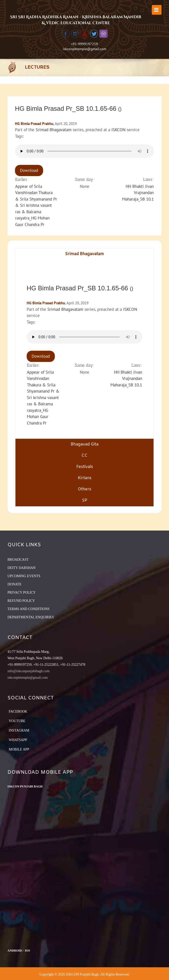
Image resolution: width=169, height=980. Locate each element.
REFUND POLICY (21, 601)
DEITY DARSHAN (22, 568)
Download (29, 170)
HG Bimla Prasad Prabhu (34, 124)
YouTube (17, 721)
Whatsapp (18, 740)
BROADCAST (18, 560)
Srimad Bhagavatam (54, 130)
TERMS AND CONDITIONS (29, 609)
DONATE (14, 584)
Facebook (18, 711)
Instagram (19, 730)
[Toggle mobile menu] (157, 10)
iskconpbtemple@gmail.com (84, 49)
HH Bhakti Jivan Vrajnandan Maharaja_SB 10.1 (138, 193)
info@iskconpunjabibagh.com (29, 671)
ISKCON (118, 130)
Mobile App (19, 749)
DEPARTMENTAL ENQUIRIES (31, 617)
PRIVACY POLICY (22, 593)
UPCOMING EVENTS (24, 576)
